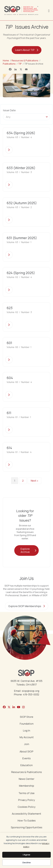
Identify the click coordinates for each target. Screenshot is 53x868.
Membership (26, 786)
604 (10, 378)
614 (9, 448)
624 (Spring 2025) (21, 273)
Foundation (27, 724)
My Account (27, 737)
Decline (27, 862)
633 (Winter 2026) (21, 168)
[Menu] (49, 10)
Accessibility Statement (26, 814)
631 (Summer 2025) (22, 238)
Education (26, 765)
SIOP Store (27, 717)
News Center (26, 779)
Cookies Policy (27, 807)
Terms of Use (26, 793)
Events (26, 759)
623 (10, 308)
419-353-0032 (31, 694)
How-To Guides (27, 821)
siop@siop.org (31, 691)
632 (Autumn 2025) (22, 203)
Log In (26, 731)
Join (27, 744)
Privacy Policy (26, 800)
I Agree (26, 855)
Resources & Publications (26, 772)
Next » (34, 481)
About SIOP (26, 752)
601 (9, 343)
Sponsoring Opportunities (27, 828)
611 (9, 413)
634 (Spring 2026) (21, 133)
